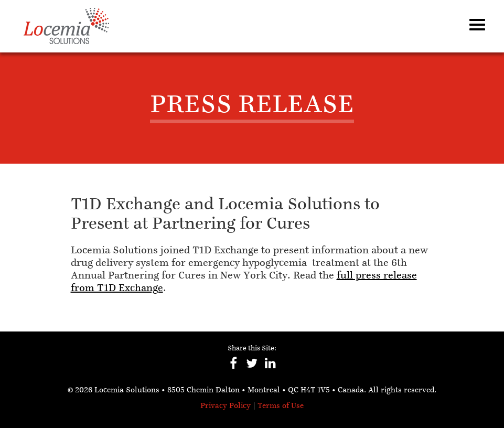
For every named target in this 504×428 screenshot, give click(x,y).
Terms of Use (281, 406)
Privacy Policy (226, 406)
